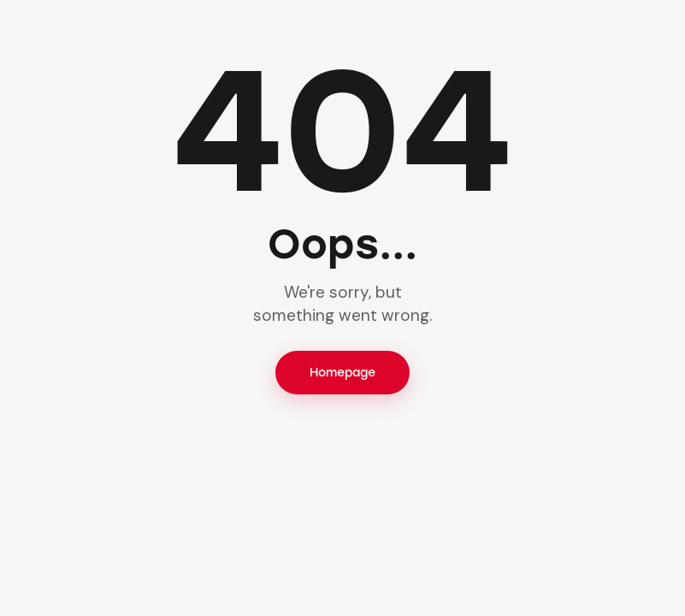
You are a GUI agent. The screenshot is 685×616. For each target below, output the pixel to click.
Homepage (342, 373)
